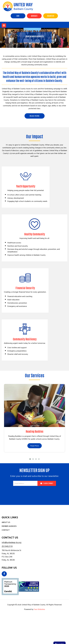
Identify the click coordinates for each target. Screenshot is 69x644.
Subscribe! (47, 483)
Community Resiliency (25, 339)
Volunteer (51, 16)
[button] (5, 38)
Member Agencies (9, 526)
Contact (6, 530)
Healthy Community (35, 234)
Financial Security (25, 288)
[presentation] (34, 494)
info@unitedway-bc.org (12, 542)
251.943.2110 (7, 546)
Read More (35, 116)
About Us (6, 522)
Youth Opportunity (26, 186)
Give (18, 16)
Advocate (34, 16)
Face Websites (39, 609)
